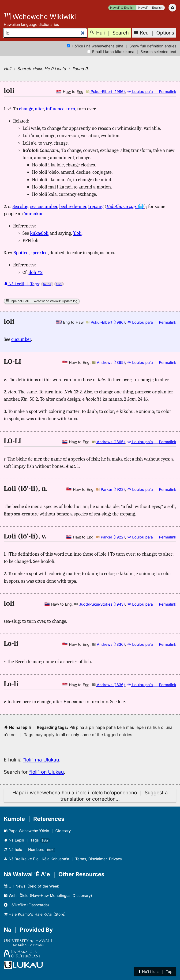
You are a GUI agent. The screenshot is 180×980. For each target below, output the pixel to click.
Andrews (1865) (108, 362)
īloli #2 (36, 272)
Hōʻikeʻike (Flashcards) (26, 905)
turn (71, 109)
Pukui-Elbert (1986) (105, 92)
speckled (39, 253)
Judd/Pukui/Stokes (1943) (99, 604)
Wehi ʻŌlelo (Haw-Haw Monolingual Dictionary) (48, 895)
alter (39, 109)
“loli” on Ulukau (46, 772)
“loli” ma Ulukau (41, 760)
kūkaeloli (39, 233)
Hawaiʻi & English (122, 8)
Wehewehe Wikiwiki (40, 17)
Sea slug (20, 206)
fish (59, 284)
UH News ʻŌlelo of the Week (31, 886)
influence (55, 109)
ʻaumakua (34, 214)
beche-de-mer (73, 206)
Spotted (21, 253)
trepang (96, 206)
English (157, 8)
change (26, 109)
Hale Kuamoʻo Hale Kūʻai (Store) (35, 914)
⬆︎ (155, 972)
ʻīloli (77, 233)
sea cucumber (44, 206)
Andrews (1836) (108, 644)
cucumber (21, 339)
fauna (47, 284)
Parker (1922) (110, 489)
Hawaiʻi (143, 8)
